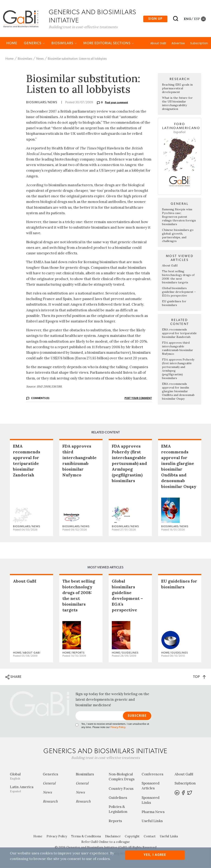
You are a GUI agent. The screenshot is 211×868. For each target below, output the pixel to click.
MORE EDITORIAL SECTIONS (109, 44)
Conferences (152, 775)
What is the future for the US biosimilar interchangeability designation (177, 104)
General (49, 784)
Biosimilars (64, 44)
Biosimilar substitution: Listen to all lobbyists (77, 59)
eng (187, 19)
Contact (150, 837)
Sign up (155, 19)
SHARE (13, 678)
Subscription (199, 44)
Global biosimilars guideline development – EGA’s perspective (179, 292)
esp (197, 19)
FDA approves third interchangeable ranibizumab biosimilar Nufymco (178, 349)
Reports (115, 822)
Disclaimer (113, 837)
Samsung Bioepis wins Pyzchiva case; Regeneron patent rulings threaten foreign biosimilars (179, 217)
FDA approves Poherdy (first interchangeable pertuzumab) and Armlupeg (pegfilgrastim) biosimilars (129, 464)
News (40, 59)
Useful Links (152, 822)
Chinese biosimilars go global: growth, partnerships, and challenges (178, 236)
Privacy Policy (118, 728)
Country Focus (121, 789)
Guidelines (118, 798)
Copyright (132, 837)
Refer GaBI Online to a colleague (106, 843)
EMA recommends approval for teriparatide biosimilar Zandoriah (179, 334)
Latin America (23, 790)
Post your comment (117, 103)
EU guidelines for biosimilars (174, 304)
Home (12, 44)
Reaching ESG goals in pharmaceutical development (177, 89)
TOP (199, 677)
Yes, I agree (155, 855)
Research (50, 802)
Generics (34, 44)
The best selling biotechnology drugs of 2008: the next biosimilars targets (178, 277)
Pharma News (153, 813)
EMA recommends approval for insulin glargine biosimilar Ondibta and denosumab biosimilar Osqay (178, 392)
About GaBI (158, 44)
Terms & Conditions (86, 837)
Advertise (178, 44)
